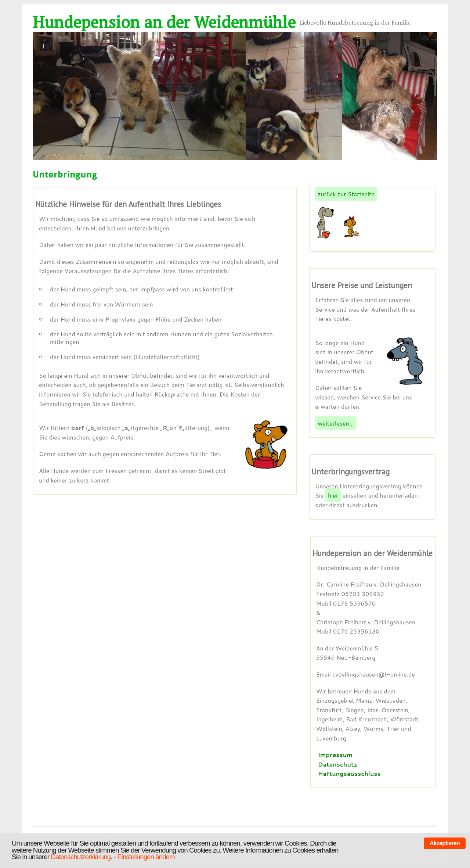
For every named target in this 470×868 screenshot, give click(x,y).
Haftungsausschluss (349, 773)
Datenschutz (338, 764)
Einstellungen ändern (146, 857)
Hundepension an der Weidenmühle (164, 22)
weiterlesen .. (336, 423)
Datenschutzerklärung (81, 857)
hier (333, 495)
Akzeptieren (445, 843)
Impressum (335, 755)
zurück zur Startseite (346, 194)
